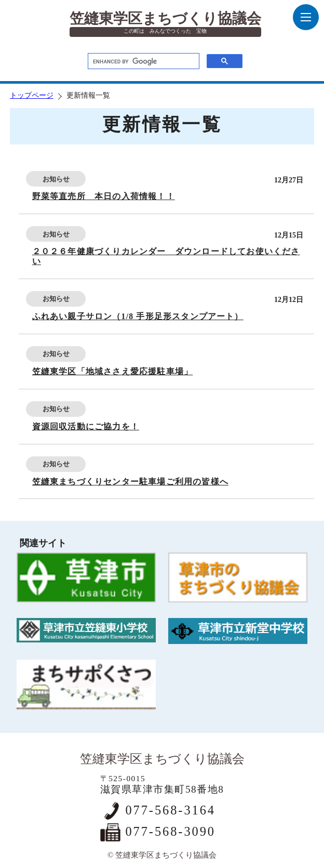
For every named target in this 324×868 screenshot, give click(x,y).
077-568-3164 (170, 810)
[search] (143, 62)
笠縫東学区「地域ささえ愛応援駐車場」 (112, 371)
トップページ (32, 95)
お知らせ (56, 179)
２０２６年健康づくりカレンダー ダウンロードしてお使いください (166, 256)
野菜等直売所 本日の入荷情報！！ (104, 196)
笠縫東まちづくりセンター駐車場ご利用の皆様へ (130, 482)
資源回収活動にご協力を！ (86, 426)
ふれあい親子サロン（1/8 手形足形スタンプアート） (138, 316)
